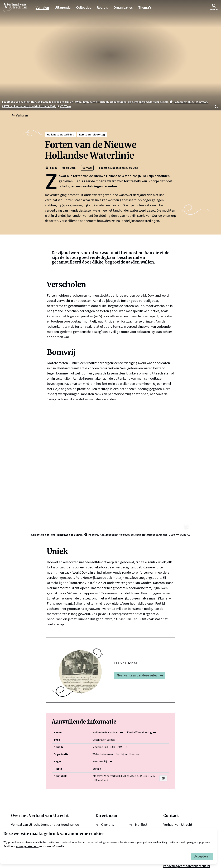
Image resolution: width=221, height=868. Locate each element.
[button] (214, 8)
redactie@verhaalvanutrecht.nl (187, 816)
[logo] (17, 8)
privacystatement (27, 846)
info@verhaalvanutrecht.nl (183, 806)
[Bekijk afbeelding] (110, 55)
